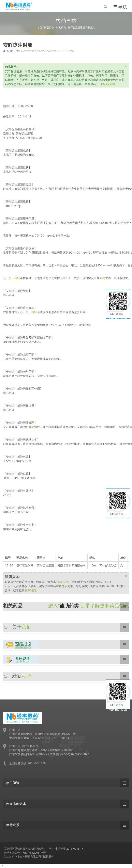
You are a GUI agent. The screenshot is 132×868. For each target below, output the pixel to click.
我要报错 (63, 582)
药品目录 (49, 27)
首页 (40, 27)
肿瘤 (31, 427)
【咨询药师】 (108, 84)
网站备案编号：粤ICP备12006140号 (25, 853)
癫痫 (102, 278)
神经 (17, 278)
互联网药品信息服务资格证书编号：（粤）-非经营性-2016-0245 (42, 849)
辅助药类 (61, 27)
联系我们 (30, 590)
